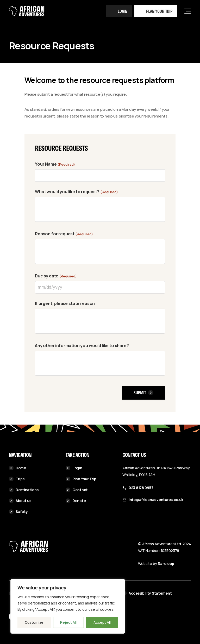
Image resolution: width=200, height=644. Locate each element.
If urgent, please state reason (65, 303)
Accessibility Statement (147, 593)
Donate (76, 501)
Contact (77, 490)
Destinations (24, 490)
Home (17, 468)
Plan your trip (159, 11)
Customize (34, 622)
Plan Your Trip (81, 479)
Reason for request (64, 234)
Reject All (68, 622)
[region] (68, 606)
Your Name (55, 164)
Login (123, 11)
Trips (17, 479)
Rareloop (166, 564)
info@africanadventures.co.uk (156, 500)
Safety (18, 512)
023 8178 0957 (141, 488)
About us (20, 501)
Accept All (102, 622)
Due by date (56, 276)
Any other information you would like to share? (82, 346)
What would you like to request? (76, 192)
